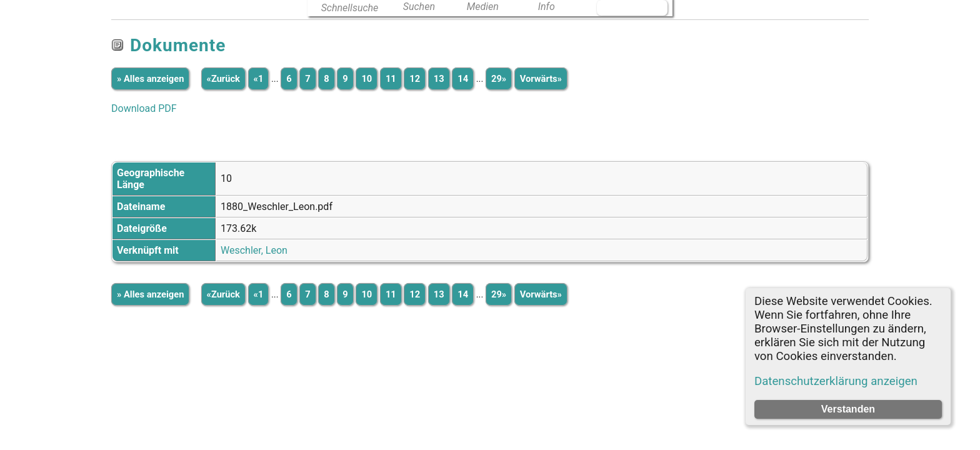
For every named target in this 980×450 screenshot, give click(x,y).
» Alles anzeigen (150, 79)
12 (415, 79)
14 (463, 79)
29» (499, 79)
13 (439, 79)
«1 (259, 79)
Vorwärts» (541, 79)
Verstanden (848, 409)
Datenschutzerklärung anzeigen (836, 381)
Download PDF (144, 108)
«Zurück (223, 79)
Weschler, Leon (254, 250)
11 (391, 79)
